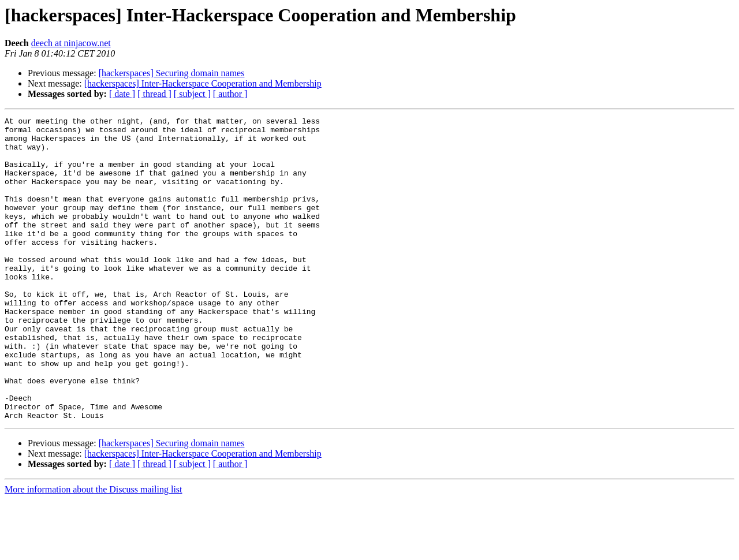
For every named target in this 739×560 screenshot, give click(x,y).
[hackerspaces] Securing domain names (172, 73)
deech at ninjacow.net (71, 43)
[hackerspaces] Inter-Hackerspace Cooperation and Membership (203, 83)
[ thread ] (154, 94)
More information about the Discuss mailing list (94, 550)
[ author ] (230, 94)
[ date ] (122, 94)
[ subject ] (192, 94)
